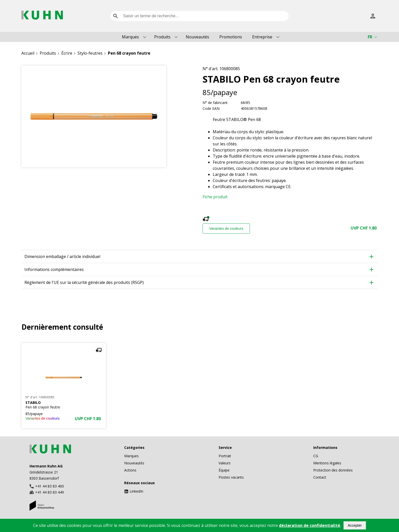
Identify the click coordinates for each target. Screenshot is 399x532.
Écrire (67, 53)
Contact (320, 477)
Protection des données (333, 470)
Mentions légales (327, 463)
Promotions (231, 37)
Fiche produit (215, 197)
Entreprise (262, 37)
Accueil (28, 53)
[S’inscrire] (373, 16)
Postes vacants (231, 477)
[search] (116, 16)
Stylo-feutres (90, 53)
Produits (162, 37)
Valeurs (225, 463)
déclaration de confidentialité (310, 525)
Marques (130, 37)
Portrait (225, 456)
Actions (130, 470)
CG (316, 456)
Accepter (355, 525)
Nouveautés (197, 37)
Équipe (224, 470)
